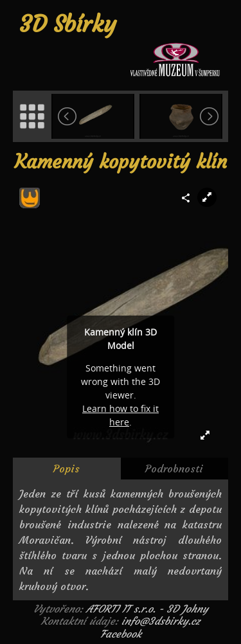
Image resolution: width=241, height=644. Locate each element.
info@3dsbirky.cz (161, 621)
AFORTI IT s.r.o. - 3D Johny (147, 609)
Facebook (121, 634)
